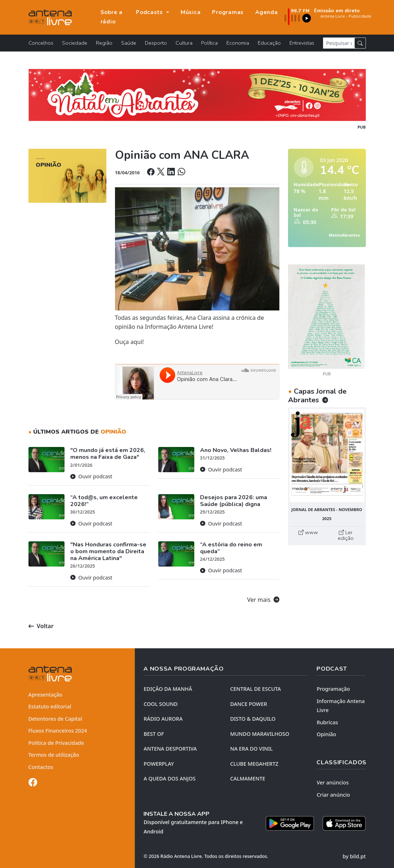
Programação (333, 689)
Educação (269, 43)
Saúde (129, 43)
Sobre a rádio (112, 17)
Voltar (41, 626)
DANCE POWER (248, 704)
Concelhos (41, 43)
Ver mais (263, 600)
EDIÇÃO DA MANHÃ (168, 689)
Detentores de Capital (55, 719)
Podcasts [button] (150, 12)
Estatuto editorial (50, 706)
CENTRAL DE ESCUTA (255, 689)
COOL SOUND (160, 704)
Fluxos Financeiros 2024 (58, 731)
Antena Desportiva (170, 749)
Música (191, 12)
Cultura (184, 43)
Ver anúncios (333, 782)
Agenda (267, 12)
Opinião (326, 734)
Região (104, 43)
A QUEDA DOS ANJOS (169, 778)
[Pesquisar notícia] (339, 43)
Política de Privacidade (56, 743)
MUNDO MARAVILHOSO (260, 734)
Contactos (41, 767)
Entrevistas (302, 43)
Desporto (156, 43)
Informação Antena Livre (340, 706)
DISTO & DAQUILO (253, 719)
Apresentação (46, 695)
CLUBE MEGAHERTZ (254, 764)
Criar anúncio (333, 795)
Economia (238, 43)
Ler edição (346, 535)
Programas (228, 12)
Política (209, 43)
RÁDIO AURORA (163, 719)
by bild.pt (354, 856)
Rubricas (327, 722)
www (308, 532)
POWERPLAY (159, 764)
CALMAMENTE (247, 778)
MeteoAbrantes (344, 235)
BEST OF (154, 734)
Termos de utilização (54, 755)
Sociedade (75, 43)
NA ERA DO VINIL (251, 749)
